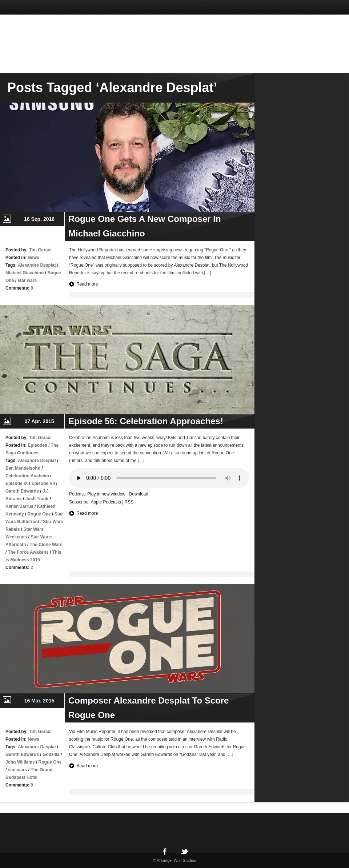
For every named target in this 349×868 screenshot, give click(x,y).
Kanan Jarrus (19, 506)
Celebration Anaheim (27, 476)
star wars (27, 280)
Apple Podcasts (106, 502)
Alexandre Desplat (37, 265)
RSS (129, 502)
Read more (87, 284)
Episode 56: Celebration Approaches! (146, 421)
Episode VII (43, 483)
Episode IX (17, 483)
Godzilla (51, 754)
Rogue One (39, 514)
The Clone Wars (46, 545)
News (33, 258)
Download (139, 494)
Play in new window (106, 494)
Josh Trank (37, 499)
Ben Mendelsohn (23, 468)
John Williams (20, 762)
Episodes (37, 445)
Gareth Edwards (22, 491)
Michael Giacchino (25, 273)
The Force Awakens (28, 552)
